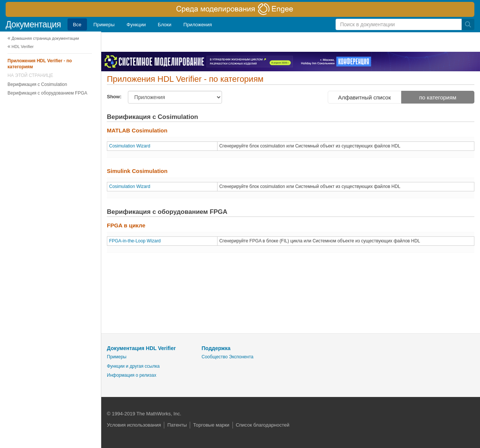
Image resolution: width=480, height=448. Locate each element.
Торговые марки (211, 425)
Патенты (177, 425)
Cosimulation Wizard (130, 146)
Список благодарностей (263, 425)
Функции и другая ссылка (133, 366)
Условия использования (134, 425)
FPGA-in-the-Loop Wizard (135, 241)
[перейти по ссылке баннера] (240, 9)
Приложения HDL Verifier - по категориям (40, 64)
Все (77, 25)
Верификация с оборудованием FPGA (47, 93)
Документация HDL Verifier (141, 348)
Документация (33, 24)
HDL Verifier (23, 47)
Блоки (165, 25)
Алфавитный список (364, 97)
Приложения (198, 25)
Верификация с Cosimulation (37, 84)
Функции (136, 25)
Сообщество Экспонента (228, 357)
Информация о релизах (132, 375)
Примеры (104, 25)
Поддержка (216, 348)
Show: (114, 97)
